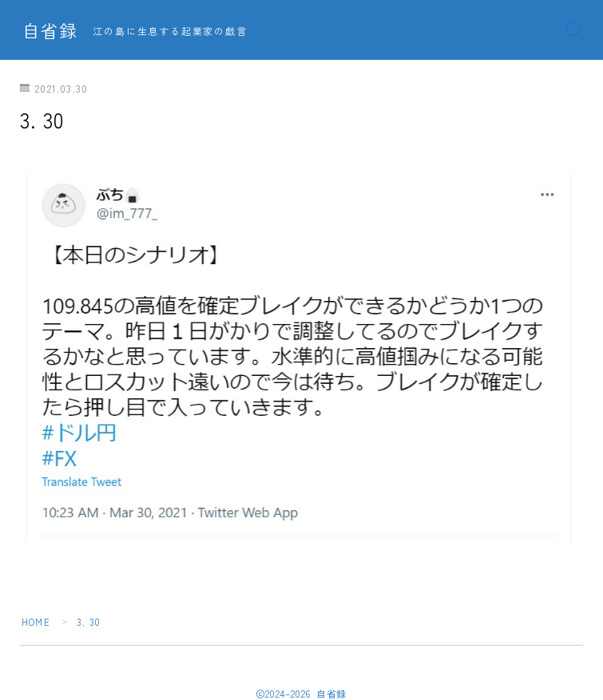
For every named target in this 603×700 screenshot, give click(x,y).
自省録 (50, 30)
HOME (36, 622)
